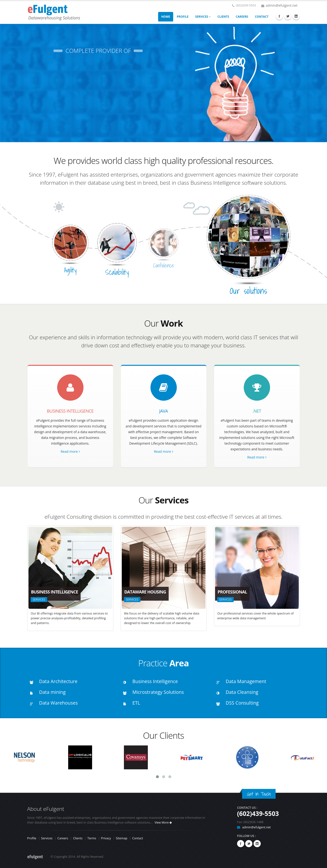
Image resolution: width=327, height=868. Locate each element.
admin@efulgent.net (282, 5)
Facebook (279, 16)
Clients (78, 838)
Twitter (288, 16)
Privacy (106, 838)
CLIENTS (223, 17)
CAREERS (242, 17)
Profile (32, 838)
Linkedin (296, 16)
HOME (166, 17)
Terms (92, 838)
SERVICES (203, 17)
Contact (137, 838)
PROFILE (183, 17)
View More (163, 822)
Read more (70, 451)
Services (47, 838)
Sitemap (122, 838)
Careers (63, 838)
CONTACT (262, 17)
